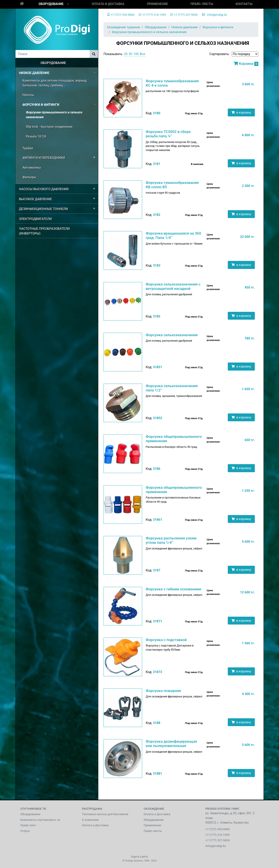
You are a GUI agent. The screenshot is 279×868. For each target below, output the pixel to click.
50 (130, 54)
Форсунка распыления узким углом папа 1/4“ (171, 540)
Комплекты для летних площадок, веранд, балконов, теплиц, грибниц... (55, 83)
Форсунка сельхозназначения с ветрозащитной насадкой (173, 286)
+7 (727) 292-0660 (121, 15)
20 (126, 54)
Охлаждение (154, 809)
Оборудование (51, 4)
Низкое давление (34, 73)
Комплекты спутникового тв (40, 820)
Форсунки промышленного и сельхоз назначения (54, 115)
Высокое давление (35, 199)
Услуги (25, 831)
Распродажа (92, 809)
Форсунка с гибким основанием (173, 589)
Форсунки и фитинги (41, 105)
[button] (68, 4)
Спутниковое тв (33, 809)
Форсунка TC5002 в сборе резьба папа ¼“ (168, 134)
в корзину (241, 112)
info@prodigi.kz (215, 15)
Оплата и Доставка (108, 4)
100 (136, 54)
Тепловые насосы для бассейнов (105, 814)
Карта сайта (140, 856)
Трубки (28, 148)
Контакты (244, 4)
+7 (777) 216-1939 (152, 15)
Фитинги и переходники (44, 158)
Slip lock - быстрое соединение (49, 127)
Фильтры (29, 177)
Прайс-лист (28, 825)
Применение (157, 4)
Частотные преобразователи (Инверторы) (44, 231)
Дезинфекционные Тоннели (43, 209)
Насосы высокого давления (44, 189)
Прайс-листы (202, 4)
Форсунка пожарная (163, 691)
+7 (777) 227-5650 (184, 15)
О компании (90, 820)
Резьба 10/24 (36, 136)
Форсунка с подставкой (166, 640)
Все (143, 54)
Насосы (28, 95)
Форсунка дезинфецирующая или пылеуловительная (171, 744)
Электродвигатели (35, 219)
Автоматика (32, 168)
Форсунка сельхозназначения (172, 335)
